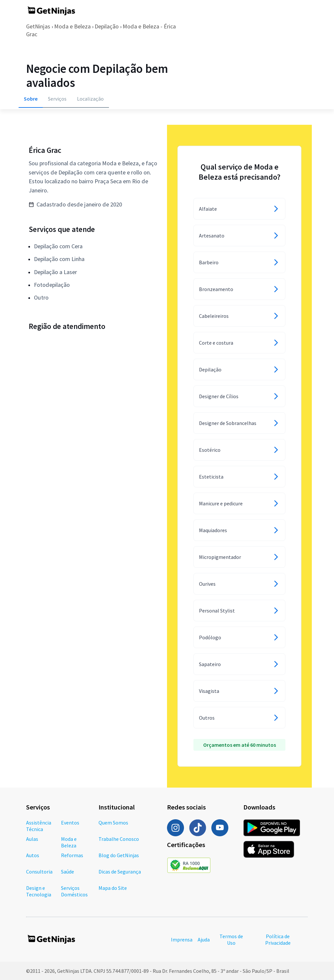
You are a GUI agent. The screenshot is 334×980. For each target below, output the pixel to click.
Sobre (31, 99)
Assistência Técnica (39, 826)
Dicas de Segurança (120, 872)
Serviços (57, 99)
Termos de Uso (231, 939)
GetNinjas (38, 26)
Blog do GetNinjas (119, 855)
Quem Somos (113, 823)
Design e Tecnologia (39, 891)
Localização (90, 99)
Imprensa (182, 939)
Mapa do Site (113, 888)
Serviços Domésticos (74, 891)
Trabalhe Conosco (119, 839)
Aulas (32, 839)
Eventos (70, 823)
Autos (33, 855)
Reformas (72, 855)
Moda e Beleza (72, 26)
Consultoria (39, 872)
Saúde (68, 872)
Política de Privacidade (278, 939)
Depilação (107, 26)
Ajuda (204, 939)
